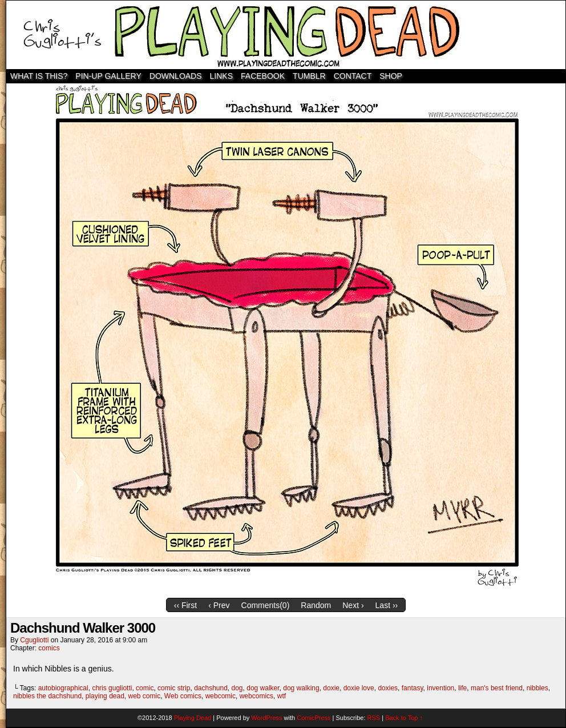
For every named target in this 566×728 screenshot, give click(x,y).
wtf (282, 696)
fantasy (413, 688)
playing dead (105, 696)
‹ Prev (219, 605)
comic (145, 688)
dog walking (301, 688)
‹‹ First (185, 605)
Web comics (183, 696)
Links (221, 76)
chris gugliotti (112, 688)
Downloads (176, 76)
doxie (331, 688)
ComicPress (314, 718)
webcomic (221, 696)
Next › (353, 605)
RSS (374, 718)
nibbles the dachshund (47, 696)
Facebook (263, 76)
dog (237, 688)
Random (316, 605)
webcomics (256, 696)
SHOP (391, 76)
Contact (353, 76)
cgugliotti (34, 640)
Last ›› (387, 605)
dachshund (211, 688)
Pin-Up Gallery (108, 76)
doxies (388, 688)
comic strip (174, 688)
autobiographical (63, 688)
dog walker (263, 688)
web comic (145, 696)
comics (49, 648)
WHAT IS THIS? (39, 76)
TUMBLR (309, 76)
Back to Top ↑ (404, 718)
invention (440, 688)
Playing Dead (286, 35)
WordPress (266, 718)
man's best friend (497, 688)
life (462, 688)
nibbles (537, 688)
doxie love (359, 688)
